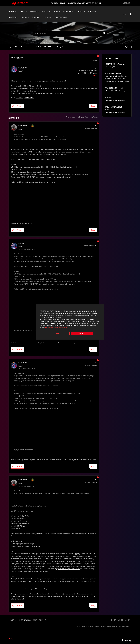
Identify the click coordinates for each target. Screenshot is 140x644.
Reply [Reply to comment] (93, 230)
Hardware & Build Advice (46, 47)
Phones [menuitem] (81, 11)
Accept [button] (82, 334)
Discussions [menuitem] (34, 11)
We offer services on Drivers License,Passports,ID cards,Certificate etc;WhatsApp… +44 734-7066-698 (116, 76)
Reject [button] (58, 334)
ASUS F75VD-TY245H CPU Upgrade (115, 64)
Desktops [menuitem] (45, 11)
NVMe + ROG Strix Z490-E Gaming (114, 88)
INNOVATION (63, 3)
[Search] (70, 33)
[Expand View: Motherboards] (98, 11)
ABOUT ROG (13, 620)
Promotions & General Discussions (115, 81)
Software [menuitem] (22, 11)
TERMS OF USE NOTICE (82, 627)
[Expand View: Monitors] (29, 17)
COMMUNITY (81, 3)
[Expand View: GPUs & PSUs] (18, 17)
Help (124, 14)
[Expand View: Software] (26, 11)
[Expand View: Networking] (53, 17)
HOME (21, 620)
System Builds (29, 97)
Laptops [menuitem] (55, 11)
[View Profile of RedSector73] (24, 126)
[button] (13, 106)
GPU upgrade (108, 98)
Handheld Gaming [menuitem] (68, 11)
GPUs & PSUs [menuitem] (13, 17)
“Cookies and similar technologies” (56, 328)
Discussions (32, 47)
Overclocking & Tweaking (112, 67)
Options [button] (128, 47)
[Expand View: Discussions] (39, 11)
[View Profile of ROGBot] (95, 75)
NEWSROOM (28, 620)
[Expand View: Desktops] (50, 11)
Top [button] (12, 639)
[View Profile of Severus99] (23, 68)
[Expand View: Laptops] (59, 11)
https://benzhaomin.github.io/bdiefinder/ (68, 569)
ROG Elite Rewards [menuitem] (62, 17)
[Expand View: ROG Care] (16, 11)
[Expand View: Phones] (85, 11)
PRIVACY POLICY (94, 627)
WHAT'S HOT (90, 3)
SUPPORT (98, 3)
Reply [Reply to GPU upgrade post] (93, 106)
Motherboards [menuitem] (92, 11)
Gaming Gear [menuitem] (36, 17)
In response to (28, 249)
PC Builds (20, 97)
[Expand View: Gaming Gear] (41, 17)
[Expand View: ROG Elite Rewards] (69, 17)
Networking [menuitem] (48, 17)
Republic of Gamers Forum (17, 47)
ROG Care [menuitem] (11, 11)
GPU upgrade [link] (59, 47)
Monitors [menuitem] (24, 17)
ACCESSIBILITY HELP (40, 620)
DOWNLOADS (72, 3)
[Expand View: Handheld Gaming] (75, 11)
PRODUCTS (54, 3)
